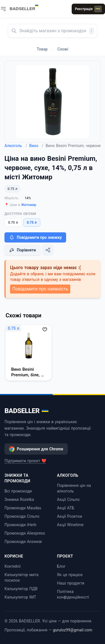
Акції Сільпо (68, 499)
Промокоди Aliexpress (25, 533)
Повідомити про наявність (40, 289)
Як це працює (70, 575)
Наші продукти (71, 583)
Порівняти (22, 250)
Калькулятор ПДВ (21, 589)
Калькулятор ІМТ (20, 597)
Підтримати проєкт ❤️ (25, 461)
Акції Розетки (70, 516)
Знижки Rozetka (19, 499)
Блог (61, 566)
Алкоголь (16, 146)
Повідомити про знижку (35, 237)
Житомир (29, 205)
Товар (42, 49)
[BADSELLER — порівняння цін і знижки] (27, 7)
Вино (36, 146)
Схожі (63, 49)
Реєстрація (88, 9)
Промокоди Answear (23, 542)
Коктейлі (13, 566)
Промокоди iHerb (20, 525)
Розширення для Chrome (36, 449)
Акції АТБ (66, 508)
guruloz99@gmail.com (73, 630)
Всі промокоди (18, 491)
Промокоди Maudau (23, 508)
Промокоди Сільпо (22, 516)
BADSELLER (26, 411)
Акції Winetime (70, 525)
